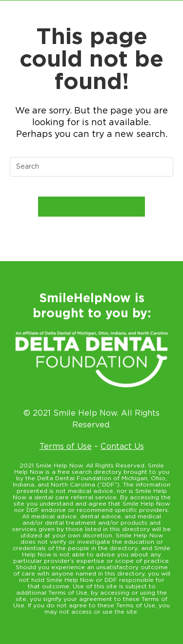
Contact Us (122, 446)
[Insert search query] (91, 167)
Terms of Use (66, 446)
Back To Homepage (92, 207)
